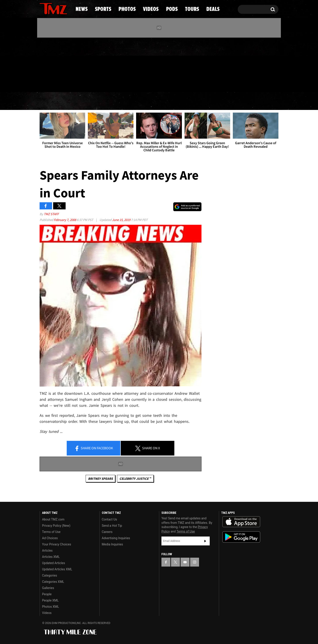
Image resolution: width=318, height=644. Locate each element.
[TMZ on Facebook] (43, 64)
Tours (226, 101)
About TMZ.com (53, 519)
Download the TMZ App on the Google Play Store (241, 537)
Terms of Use (51, 532)
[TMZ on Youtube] (58, 64)
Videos (160, 101)
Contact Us (110, 519)
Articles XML (51, 557)
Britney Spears (100, 479)
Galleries (48, 588)
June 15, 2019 (122, 220)
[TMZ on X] (50, 64)
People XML (50, 600)
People (47, 594)
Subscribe (205, 541)
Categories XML (53, 582)
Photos (123, 101)
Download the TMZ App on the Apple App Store (241, 522)
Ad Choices (50, 538)
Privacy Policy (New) (56, 526)
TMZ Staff (51, 214)
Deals (259, 101)
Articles (47, 551)
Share (94, 448)
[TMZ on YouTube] (185, 562)
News (50, 101)
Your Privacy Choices (57, 544)
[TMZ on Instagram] (66, 64)
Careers (107, 532)
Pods (194, 101)
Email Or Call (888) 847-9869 (91, 83)
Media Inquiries (112, 544)
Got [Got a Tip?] (54, 83)
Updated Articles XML (57, 569)
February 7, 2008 (65, 220)
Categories (49, 575)
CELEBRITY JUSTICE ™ (135, 479)
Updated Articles (53, 563)
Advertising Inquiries (116, 538)
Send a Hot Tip (112, 526)
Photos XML (50, 607)
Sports (85, 101)
